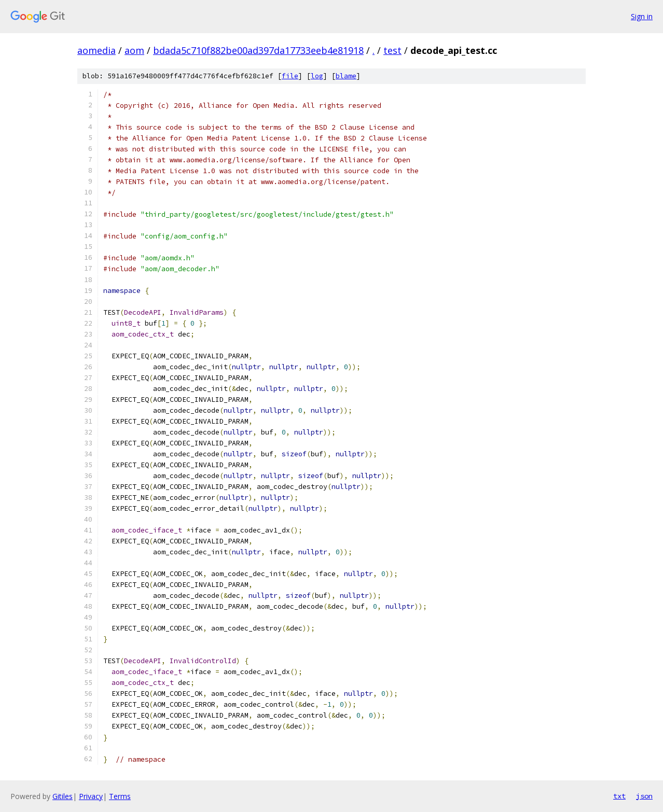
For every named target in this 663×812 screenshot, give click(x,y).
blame (346, 76)
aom (134, 50)
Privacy (91, 796)
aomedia (96, 50)
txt (619, 796)
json (644, 796)
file (290, 76)
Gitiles (63, 796)
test (392, 50)
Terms (120, 796)
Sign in (642, 16)
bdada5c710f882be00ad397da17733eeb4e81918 (258, 50)
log (317, 76)
